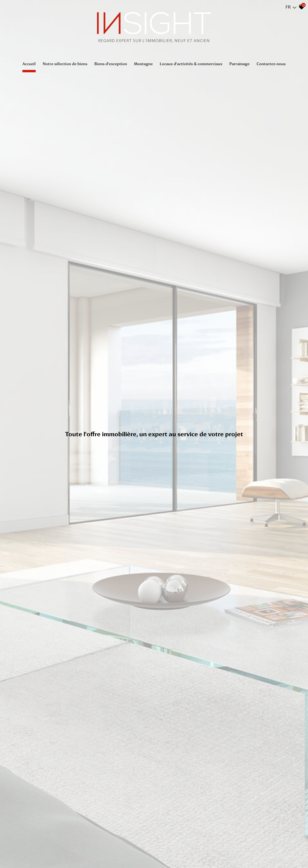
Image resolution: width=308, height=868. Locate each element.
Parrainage (239, 64)
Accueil (29, 64)
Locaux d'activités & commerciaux (191, 64)
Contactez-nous (271, 64)
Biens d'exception (111, 64)
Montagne (143, 64)
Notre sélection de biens (65, 64)
